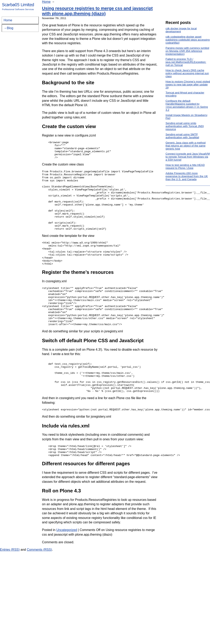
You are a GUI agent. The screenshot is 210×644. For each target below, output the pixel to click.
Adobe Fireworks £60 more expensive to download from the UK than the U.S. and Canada (187, 176)
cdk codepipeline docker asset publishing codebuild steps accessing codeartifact (188, 40)
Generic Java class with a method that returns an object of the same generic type (186, 146)
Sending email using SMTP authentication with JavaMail (182, 136)
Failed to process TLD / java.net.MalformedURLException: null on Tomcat (186, 62)
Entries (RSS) (10, 588)
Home (46, 2)
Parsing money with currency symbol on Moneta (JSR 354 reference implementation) (187, 51)
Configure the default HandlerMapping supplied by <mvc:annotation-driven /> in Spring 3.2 (187, 105)
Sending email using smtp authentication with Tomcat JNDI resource (185, 126)
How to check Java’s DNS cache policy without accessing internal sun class (187, 73)
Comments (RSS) (39, 588)
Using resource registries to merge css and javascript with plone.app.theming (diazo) (97, 11)
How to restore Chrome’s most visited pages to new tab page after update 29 (188, 85)
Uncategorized (67, 568)
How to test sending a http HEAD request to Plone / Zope (185, 166)
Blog (10, 28)
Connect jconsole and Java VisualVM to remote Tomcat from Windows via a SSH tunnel (188, 157)
